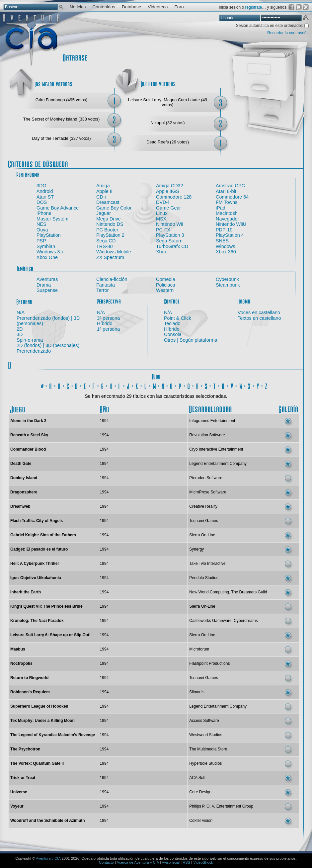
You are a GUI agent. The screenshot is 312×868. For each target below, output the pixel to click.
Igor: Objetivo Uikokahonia (36, 578)
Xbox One (47, 257)
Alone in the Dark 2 (28, 421)
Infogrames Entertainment (212, 421)
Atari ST (45, 197)
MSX (161, 219)
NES (41, 224)
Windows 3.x (50, 252)
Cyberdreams (246, 621)
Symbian (46, 246)
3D (20, 334)
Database (131, 7)
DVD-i (162, 202)
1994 (104, 421)
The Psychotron (25, 749)
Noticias (78, 7)
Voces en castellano (259, 312)
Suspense (47, 290)
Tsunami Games (204, 521)
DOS (42, 202)
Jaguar (104, 213)
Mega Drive (109, 219)
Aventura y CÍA (48, 858)
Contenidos (104, 7)
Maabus (18, 649)
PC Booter (107, 230)
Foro (179, 7)
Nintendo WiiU (231, 224)
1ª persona (108, 329)
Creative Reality (203, 506)
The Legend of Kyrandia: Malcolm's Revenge (53, 735)
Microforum (199, 649)
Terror (103, 290)
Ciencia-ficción (112, 279)
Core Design (200, 792)
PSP (41, 241)
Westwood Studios (206, 735)
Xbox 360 (226, 252)
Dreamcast (108, 202)
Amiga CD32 (170, 186)
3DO (41, 186)
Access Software (204, 721)
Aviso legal (171, 862)
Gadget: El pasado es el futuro (39, 549)
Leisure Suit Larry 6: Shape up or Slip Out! (50, 635)
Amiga (103, 186)
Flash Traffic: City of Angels (37, 521)
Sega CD (106, 241)
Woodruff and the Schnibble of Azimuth (48, 821)
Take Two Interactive (207, 564)
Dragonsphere (24, 492)
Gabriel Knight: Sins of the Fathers (43, 535)
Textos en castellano (259, 318)
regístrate (254, 7)
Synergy (196, 549)
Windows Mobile (114, 252)
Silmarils (197, 692)
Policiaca (166, 285)
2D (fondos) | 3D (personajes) (48, 345)
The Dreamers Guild (249, 592)
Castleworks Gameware (210, 621)
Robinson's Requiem (30, 692)
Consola (173, 334)
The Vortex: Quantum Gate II (37, 763)
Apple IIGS (168, 191)
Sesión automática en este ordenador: (270, 26)
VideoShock (203, 862)
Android (45, 191)
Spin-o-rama (30, 340)
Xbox (161, 252)
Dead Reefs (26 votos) (168, 142)
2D (20, 329)
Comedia (166, 279)
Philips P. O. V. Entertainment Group (221, 806)
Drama (44, 285)
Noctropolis (21, 663)
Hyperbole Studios (205, 763)
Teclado (172, 323)
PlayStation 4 (230, 235)
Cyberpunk (227, 279)
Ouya (42, 230)
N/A (21, 312)
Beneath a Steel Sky (29, 435)
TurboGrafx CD (172, 246)
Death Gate (21, 464)
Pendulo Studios (204, 578)
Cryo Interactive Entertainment (216, 449)
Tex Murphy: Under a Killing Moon (42, 721)
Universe (19, 792)
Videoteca (158, 7)
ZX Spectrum (110, 257)
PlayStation (49, 235)
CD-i (101, 197)
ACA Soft (197, 778)
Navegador (227, 219)
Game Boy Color (114, 208)
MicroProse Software (208, 492)
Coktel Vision (201, 821)
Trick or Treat (23, 778)
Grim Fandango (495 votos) (61, 100)
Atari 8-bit (226, 191)
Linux (162, 213)
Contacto (106, 862)
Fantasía (106, 285)
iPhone (44, 213)
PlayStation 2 (110, 235)
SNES (222, 241)
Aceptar (305, 19)
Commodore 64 (232, 197)
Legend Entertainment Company (218, 464)
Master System (52, 219)
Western (165, 290)
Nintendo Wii (170, 224)
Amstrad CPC (230, 186)
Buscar (61, 6)
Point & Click (178, 318)
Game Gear (168, 208)
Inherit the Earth (26, 592)
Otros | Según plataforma (191, 340)
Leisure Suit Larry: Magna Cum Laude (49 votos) (168, 102)
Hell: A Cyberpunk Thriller (35, 564)
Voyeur (17, 806)
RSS (186, 862)
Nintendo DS (110, 224)
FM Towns (227, 202)
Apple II (104, 191)
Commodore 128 (174, 197)
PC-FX (163, 230)
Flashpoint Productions (209, 663)
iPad (221, 208)
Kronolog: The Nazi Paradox (37, 621)
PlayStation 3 (170, 235)
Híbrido (105, 323)
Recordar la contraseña (288, 33)
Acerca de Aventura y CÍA (138, 862)
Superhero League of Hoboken (39, 706)
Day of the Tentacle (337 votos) (62, 138)
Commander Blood (28, 449)
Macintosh (227, 213)
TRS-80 (105, 246)
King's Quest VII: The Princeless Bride (46, 606)
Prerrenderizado (34, 351)
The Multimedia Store (208, 749)
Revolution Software (207, 435)
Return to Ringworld (29, 678)
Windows (225, 246)
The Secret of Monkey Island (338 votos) (61, 119)
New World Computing (209, 592)
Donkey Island (24, 478)
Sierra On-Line (202, 535)
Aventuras (47, 279)
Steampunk (228, 285)
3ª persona (108, 318)
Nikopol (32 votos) (167, 123)
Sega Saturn (169, 241)
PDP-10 (224, 230)
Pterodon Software (206, 478)
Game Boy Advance (58, 208)
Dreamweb (20, 506)
